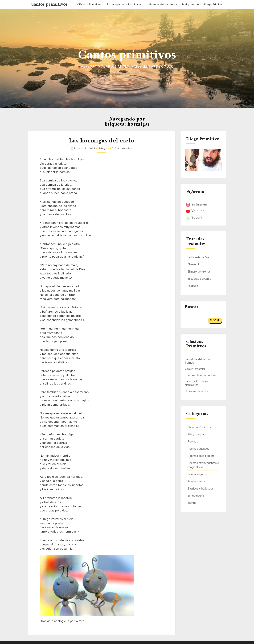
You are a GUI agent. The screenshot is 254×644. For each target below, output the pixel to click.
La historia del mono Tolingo (197, 361)
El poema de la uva (196, 391)
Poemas (193, 441)
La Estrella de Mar (199, 257)
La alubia (193, 286)
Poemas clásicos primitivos (202, 375)
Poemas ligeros (197, 474)
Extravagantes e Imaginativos (125, 4)
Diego (103, 148)
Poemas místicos (198, 481)
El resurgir (194, 264)
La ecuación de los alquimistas (196, 383)
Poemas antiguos (198, 449)
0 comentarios (122, 148)
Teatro (192, 503)
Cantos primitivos (49, 4)
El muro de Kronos (199, 271)
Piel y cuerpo (190, 4)
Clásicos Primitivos (89, 4)
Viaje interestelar (195, 369)
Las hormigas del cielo (102, 141)
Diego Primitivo (214, 4)
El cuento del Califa (199, 279)
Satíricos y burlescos (200, 488)
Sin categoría (196, 496)
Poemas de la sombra (163, 4)
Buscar (192, 307)
